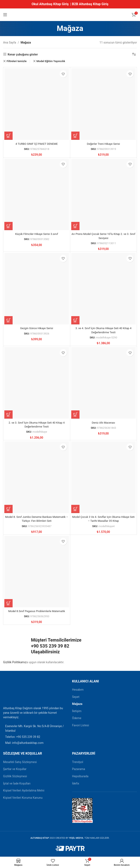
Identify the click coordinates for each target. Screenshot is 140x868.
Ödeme (77, 718)
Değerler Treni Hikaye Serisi (103, 144)
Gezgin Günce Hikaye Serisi (37, 328)
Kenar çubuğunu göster (23, 54)
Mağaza (77, 704)
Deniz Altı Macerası (103, 423)
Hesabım (78, 690)
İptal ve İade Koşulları (17, 783)
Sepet (76, 697)
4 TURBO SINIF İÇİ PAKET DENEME (37, 144)
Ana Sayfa (10, 42)
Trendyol (78, 762)
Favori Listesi (81, 725)
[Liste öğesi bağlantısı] (36, 737)
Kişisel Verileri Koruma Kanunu (23, 798)
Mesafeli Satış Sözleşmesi (20, 762)
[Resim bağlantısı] (13, 691)
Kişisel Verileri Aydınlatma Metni (24, 790)
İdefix (76, 783)
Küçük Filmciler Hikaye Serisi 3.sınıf (37, 234)
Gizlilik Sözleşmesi (15, 776)
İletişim (77, 711)
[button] (8, 136)
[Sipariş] (134, 54)
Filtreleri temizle (17, 61)
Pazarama (79, 769)
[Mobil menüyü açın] (5, 15)
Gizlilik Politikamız (15, 662)
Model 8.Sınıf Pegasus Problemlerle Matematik (37, 611)
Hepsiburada (80, 776)
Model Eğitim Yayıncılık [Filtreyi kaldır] (51, 61)
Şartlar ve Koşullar (15, 769)
